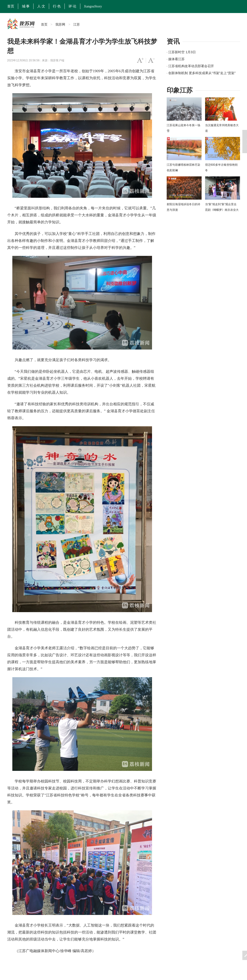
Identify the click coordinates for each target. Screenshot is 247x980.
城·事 (26, 6)
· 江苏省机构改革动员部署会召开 (190, 66)
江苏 (77, 24)
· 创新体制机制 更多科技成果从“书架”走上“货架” (201, 73)
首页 (11, 6)
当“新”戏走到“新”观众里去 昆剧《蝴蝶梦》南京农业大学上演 (222, 210)
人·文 (41, 6)
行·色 (57, 6)
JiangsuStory (93, 6)
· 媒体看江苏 (176, 59)
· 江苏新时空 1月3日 (181, 52)
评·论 (72, 6)
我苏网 (60, 24)
